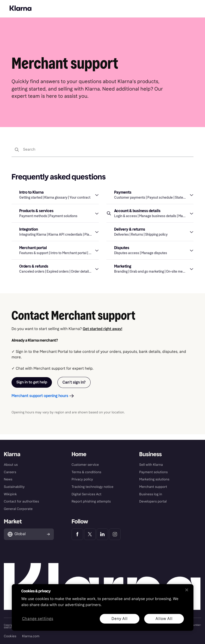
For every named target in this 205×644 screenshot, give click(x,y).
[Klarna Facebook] (77, 534)
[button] (55, 200)
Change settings (37, 619)
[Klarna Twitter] (90, 534)
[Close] (187, 590)
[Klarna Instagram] (115, 534)
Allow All (164, 618)
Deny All (119, 618)
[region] (103, 607)
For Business (44, 3)
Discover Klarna (20, 3)
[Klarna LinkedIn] (102, 534)
